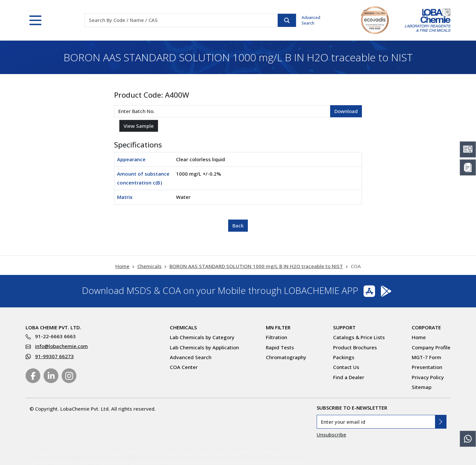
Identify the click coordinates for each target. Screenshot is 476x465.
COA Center (184, 367)
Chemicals (149, 270)
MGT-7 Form (426, 357)
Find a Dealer (349, 377)
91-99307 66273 (54, 356)
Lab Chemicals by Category (202, 337)
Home (122, 270)
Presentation (427, 367)
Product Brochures (355, 347)
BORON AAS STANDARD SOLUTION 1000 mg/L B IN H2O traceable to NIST (256, 270)
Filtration (277, 337)
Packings (344, 357)
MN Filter (278, 327)
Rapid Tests (280, 347)
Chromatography (286, 357)
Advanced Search (311, 20)
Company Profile (431, 347)
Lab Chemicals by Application (204, 347)
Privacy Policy (428, 377)
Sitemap (422, 387)
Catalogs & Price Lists (359, 337)
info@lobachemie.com (61, 346)
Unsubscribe (331, 435)
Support (344, 327)
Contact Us (346, 367)
